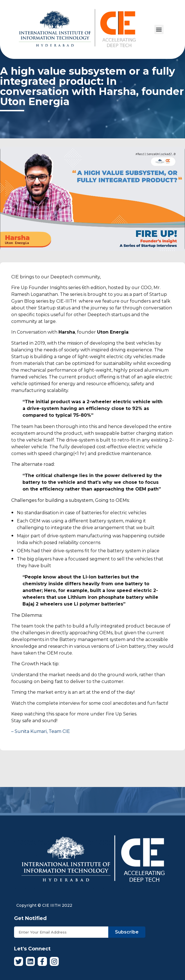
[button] (159, 29)
